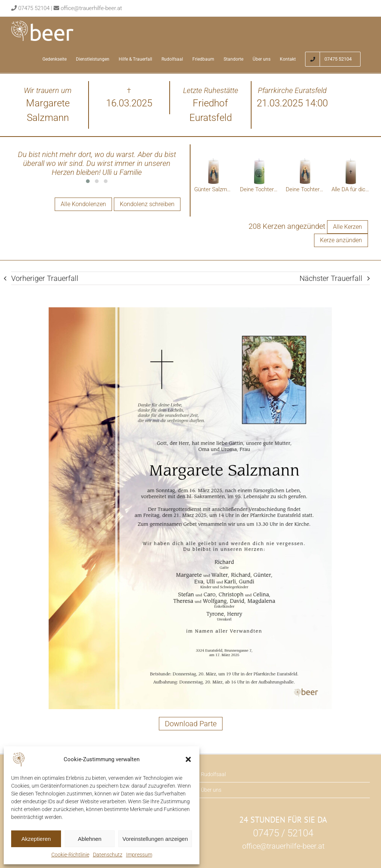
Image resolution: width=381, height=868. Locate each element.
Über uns (211, 790)
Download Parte (191, 724)
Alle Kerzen (348, 227)
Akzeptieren (36, 839)
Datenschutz (108, 855)
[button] (188, 759)
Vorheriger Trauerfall (45, 279)
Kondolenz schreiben (147, 204)
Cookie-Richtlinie (70, 855)
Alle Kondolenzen (83, 204)
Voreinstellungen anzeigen (155, 839)
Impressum (139, 855)
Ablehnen (89, 839)
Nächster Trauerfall (331, 279)
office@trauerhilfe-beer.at (91, 8)
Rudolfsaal (213, 775)
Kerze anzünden (341, 241)
